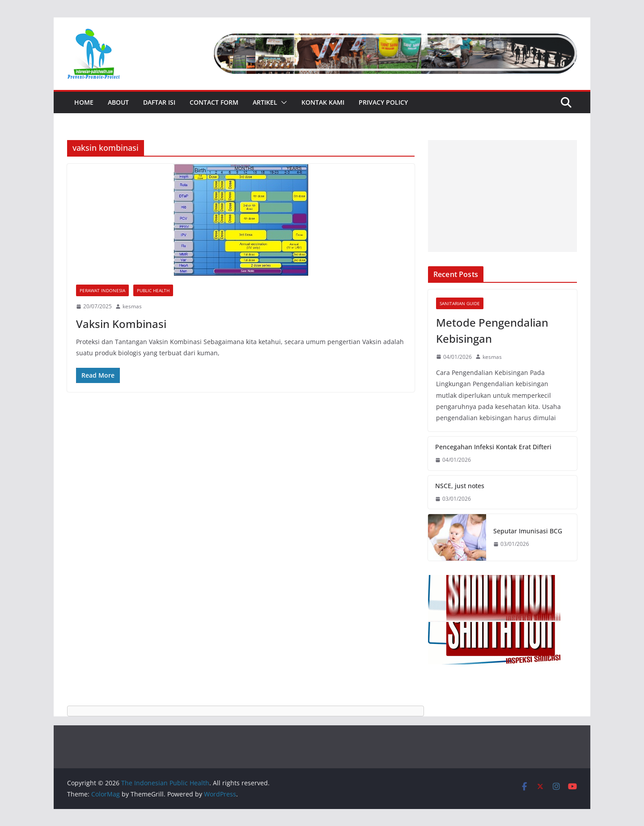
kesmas (132, 306)
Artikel (265, 102)
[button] (282, 102)
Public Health (153, 290)
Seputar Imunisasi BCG (528, 531)
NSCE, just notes (460, 486)
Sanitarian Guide (460, 303)
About (118, 102)
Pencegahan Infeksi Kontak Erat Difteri (493, 447)
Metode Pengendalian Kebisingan (492, 330)
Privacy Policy (383, 102)
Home (84, 102)
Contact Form (214, 102)
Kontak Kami (323, 102)
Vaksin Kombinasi (121, 324)
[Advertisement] (502, 196)
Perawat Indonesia (102, 290)
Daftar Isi (159, 102)
